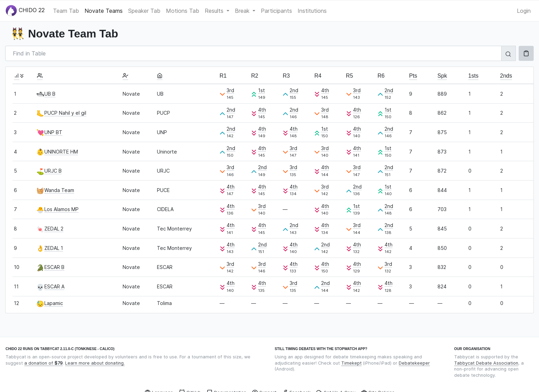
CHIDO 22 (25, 11)
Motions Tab (183, 11)
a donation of (43, 363)
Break (243, 11)
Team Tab (66, 11)
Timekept (351, 363)
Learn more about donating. (95, 363)
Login (524, 11)
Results (215, 11)
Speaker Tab (144, 11)
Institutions (312, 11)
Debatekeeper (414, 363)
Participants (276, 11)
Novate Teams (104, 11)
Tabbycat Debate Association (486, 363)
